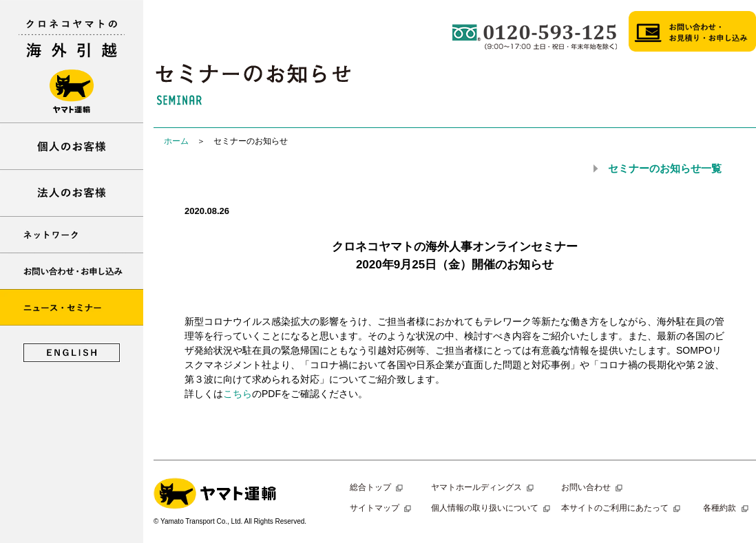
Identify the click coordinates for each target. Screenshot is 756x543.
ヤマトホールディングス (484, 487)
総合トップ (378, 487)
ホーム (176, 141)
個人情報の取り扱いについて (492, 508)
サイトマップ (382, 508)
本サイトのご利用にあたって (622, 508)
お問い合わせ (594, 487)
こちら (238, 394)
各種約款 (727, 508)
